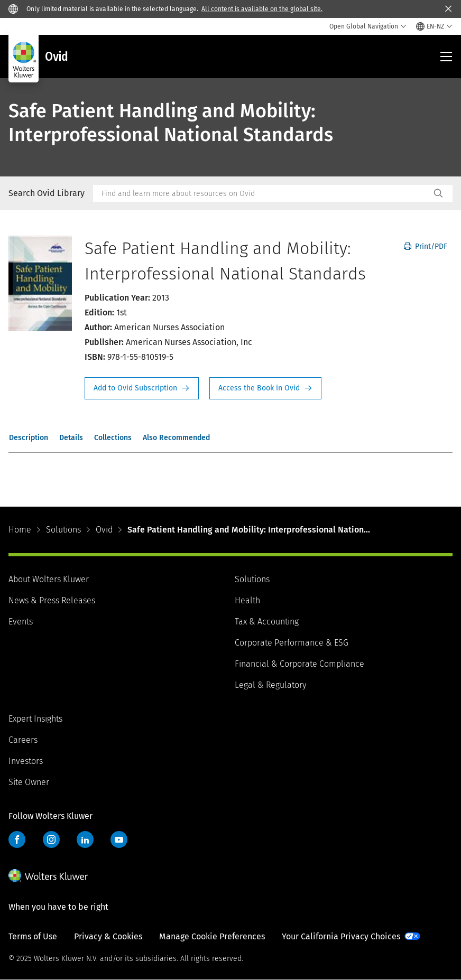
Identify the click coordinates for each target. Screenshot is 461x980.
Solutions (63, 530)
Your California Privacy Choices (341, 936)
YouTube (119, 839)
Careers (23, 740)
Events (21, 622)
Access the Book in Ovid (265, 388)
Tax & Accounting (267, 622)
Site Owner (29, 782)
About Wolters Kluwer (49, 579)
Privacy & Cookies (108, 936)
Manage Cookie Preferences (212, 936)
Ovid (104, 530)
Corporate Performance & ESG (292, 643)
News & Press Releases (52, 600)
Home (20, 530)
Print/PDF (426, 246)
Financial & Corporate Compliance (299, 664)
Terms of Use (33, 936)
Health (247, 600)
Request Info (142, 388)
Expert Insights (35, 719)
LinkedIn (85, 839)
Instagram (51, 839)
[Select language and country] (434, 26)
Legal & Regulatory (270, 685)
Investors (26, 761)
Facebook (17, 839)
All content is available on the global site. (262, 9)
